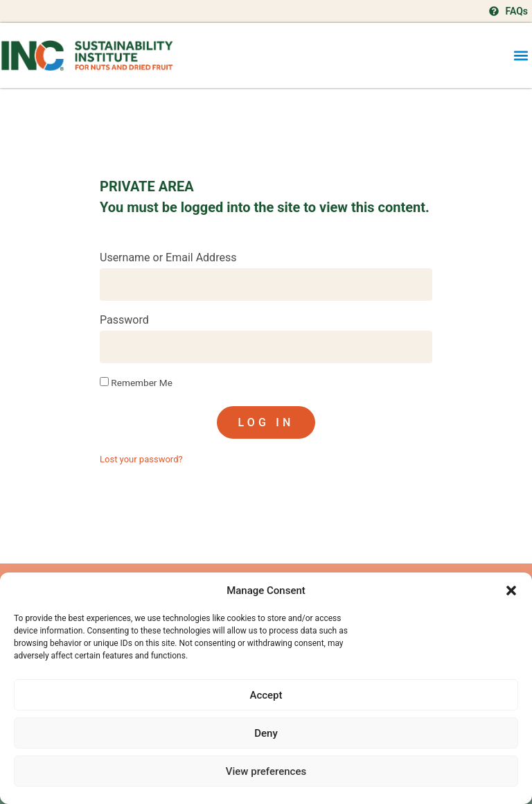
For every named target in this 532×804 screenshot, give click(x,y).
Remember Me (136, 383)
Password (124, 321)
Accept (266, 695)
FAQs (516, 11)
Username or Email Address (168, 258)
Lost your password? (141, 459)
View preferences (266, 771)
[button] (511, 591)
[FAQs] (494, 11)
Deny (266, 733)
